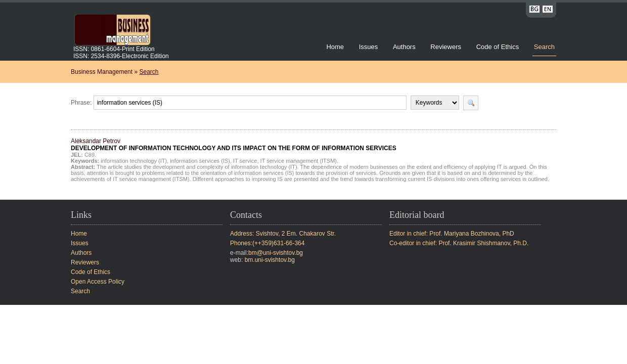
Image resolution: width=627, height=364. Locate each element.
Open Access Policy (98, 282)
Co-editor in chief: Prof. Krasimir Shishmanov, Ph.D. (459, 243)
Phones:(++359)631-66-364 (267, 243)
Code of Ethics (498, 47)
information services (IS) (200, 161)
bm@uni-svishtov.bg (276, 253)
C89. (90, 155)
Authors (404, 47)
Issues (369, 47)
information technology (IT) (134, 161)
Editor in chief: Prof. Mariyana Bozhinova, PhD (452, 234)
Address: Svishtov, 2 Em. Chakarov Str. (283, 234)
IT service (245, 161)
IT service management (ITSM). (299, 161)
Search (544, 47)
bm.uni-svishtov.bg (270, 260)
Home (335, 47)
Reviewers (446, 47)
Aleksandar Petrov (234, 145)
